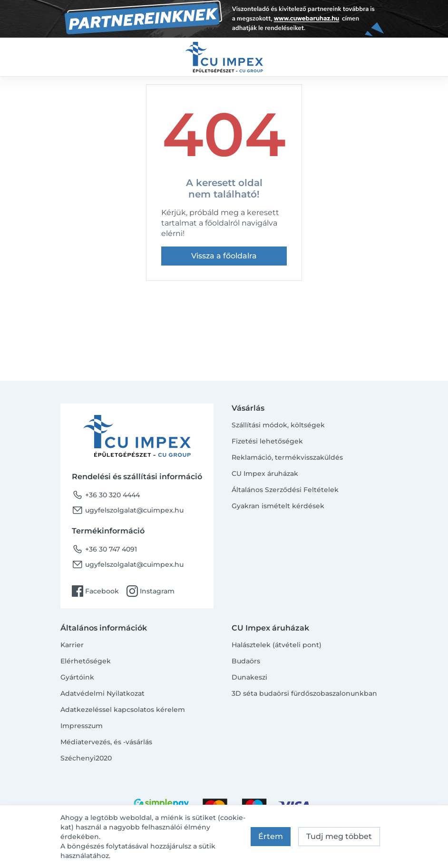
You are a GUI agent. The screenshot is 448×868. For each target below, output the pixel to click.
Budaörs (246, 661)
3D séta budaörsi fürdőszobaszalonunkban (304, 693)
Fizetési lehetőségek (267, 441)
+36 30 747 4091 (104, 549)
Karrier (72, 645)
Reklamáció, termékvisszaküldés (287, 457)
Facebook (95, 591)
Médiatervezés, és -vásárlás (106, 742)
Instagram (151, 591)
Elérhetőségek (86, 661)
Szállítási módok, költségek (278, 425)
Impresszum (82, 726)
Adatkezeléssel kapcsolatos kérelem (123, 710)
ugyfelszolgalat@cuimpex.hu (128, 510)
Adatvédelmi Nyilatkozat (102, 693)
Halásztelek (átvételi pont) (277, 645)
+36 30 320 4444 (106, 495)
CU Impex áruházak (265, 473)
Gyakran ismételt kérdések (278, 506)
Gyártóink (77, 677)
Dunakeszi (249, 677)
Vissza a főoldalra (224, 256)
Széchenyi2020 (86, 758)
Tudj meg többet (339, 836)
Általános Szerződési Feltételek (285, 490)
